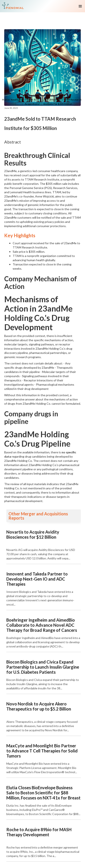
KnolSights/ (17, 100)
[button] (81, 6)
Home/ (6, 100)
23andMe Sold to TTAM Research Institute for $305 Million (62, 102)
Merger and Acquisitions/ (32, 102)
